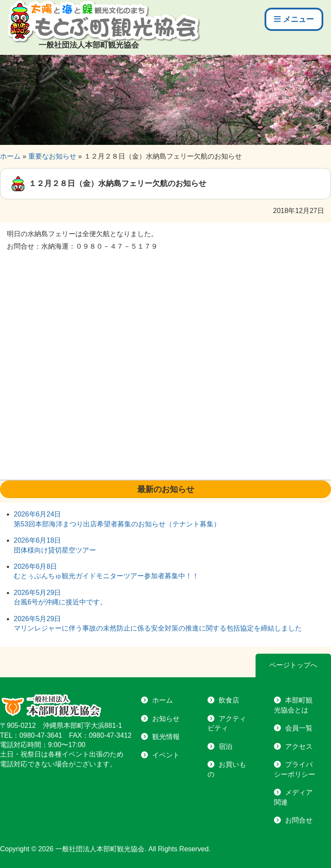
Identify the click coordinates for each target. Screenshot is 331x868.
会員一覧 (299, 728)
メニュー (294, 19)
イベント (166, 755)
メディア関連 (293, 797)
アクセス (299, 746)
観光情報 (166, 737)
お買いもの (227, 769)
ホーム (162, 700)
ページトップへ (293, 665)
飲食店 (229, 700)
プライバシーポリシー (295, 769)
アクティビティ (227, 723)
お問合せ (299, 820)
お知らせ (166, 719)
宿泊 (226, 746)
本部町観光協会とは (293, 705)
